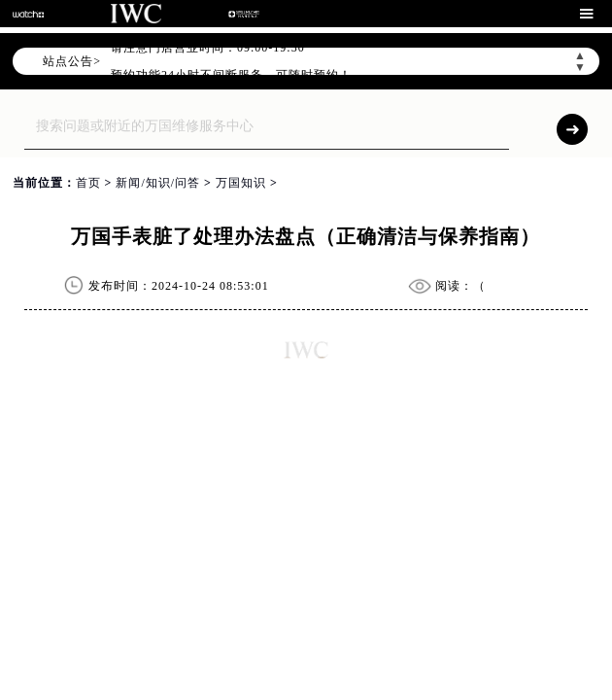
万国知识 (241, 183)
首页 (88, 183)
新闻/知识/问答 (158, 183)
